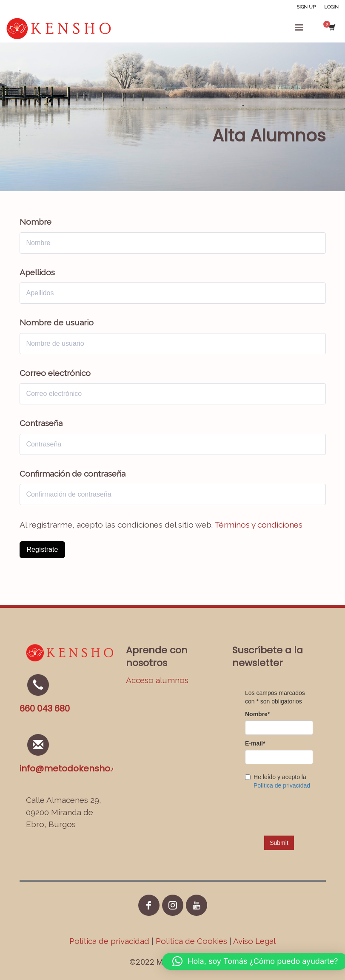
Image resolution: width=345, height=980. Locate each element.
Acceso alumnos (157, 680)
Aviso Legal (254, 941)
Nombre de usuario (57, 322)
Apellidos (37, 272)
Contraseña (41, 423)
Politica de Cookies (191, 941)
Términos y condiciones (258, 525)
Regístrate (43, 549)
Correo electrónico (55, 373)
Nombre (36, 222)
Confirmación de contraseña (73, 474)
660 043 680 (45, 709)
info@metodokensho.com (76, 768)
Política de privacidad (110, 941)
